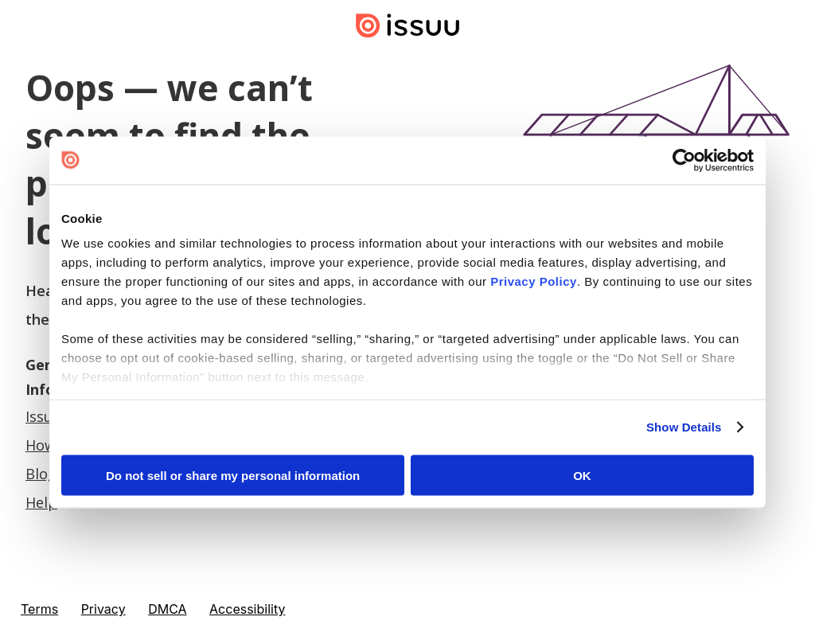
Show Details (684, 427)
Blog (41, 474)
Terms (39, 609)
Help (41, 502)
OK (582, 475)
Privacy (103, 609)
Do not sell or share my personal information (233, 475)
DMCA (167, 609)
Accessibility (247, 609)
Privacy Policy (534, 281)
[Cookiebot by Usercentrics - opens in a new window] (684, 160)
